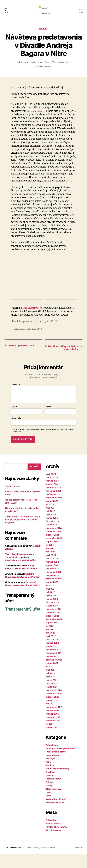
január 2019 (52, 714)
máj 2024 (50, 566)
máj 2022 (50, 647)
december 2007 (54, 721)
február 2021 (52, 697)
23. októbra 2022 (62, 66)
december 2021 (54, 664)
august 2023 (52, 596)
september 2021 (54, 674)
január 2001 (52, 741)
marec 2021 (52, 694)
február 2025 (52, 535)
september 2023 (54, 593)
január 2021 (52, 701)
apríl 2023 (51, 610)
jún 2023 (50, 603)
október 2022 (52, 630)
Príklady (50, 796)
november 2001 (54, 735)
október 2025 (52, 508)
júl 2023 (50, 600)
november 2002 (54, 731)
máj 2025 (50, 525)
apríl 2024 (51, 569)
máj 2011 (50, 718)
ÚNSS (40, 340)
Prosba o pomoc (12, 500)
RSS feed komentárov (56, 841)
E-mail (48, 421)
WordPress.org (53, 844)
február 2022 (52, 657)
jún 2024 (50, 562)
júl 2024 (50, 559)
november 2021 (53, 667)
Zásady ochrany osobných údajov (43, 862)
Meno (14, 421)
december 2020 (54, 704)
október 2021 (52, 670)
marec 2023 (52, 613)
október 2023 (52, 589)
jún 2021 (50, 684)
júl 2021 (50, 681)
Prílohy (49, 800)
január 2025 (52, 539)
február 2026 (52, 495)
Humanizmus (52, 769)
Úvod (48, 806)
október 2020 (52, 711)
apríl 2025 (51, 529)
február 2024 (52, 576)
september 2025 (54, 512)
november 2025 (54, 505)
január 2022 (52, 660)
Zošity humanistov (55, 816)
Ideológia (50, 773)
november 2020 (54, 708)
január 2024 (52, 579)
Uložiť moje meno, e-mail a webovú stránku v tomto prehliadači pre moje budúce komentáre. (43, 445)
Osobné (43, 32)
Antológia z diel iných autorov (60, 762)
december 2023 (54, 583)
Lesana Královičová (29, 340)
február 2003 (52, 728)
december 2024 (54, 542)
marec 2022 (52, 654)
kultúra (17, 340)
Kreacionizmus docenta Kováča (20, 574)
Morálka (50, 779)
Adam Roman (52, 759)
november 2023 (54, 586)
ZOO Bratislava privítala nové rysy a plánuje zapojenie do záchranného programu (22, 534)
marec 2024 (52, 573)
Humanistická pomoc (56, 766)
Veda (48, 810)
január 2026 (52, 498)
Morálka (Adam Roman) (57, 783)
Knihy (49, 776)
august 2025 (52, 515)
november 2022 (54, 627)
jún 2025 (50, 522)
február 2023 (52, 616)
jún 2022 (50, 643)
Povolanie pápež (36, 115)
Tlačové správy (53, 803)
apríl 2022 (51, 650)
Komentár (15, 399)
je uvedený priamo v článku (37, 66)
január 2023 (52, 620)
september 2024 (54, 552)
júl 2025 (50, 518)
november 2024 (54, 546)
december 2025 (54, 502)
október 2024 (52, 549)
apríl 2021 (51, 691)
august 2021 (52, 677)
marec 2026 (52, 491)
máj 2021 (50, 687)
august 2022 (52, 637)
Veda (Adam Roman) (56, 813)
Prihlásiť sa (51, 834)
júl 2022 (50, 640)
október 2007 (52, 725)
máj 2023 (50, 606)
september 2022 (54, 633)
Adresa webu (16, 432)
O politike (50, 786)
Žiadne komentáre (45, 70)
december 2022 (54, 623)
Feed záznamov (53, 838)
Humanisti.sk (19, 862)
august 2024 (52, 556)
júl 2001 (50, 738)
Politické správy (54, 793)
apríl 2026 (51, 488)
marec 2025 (52, 532)
